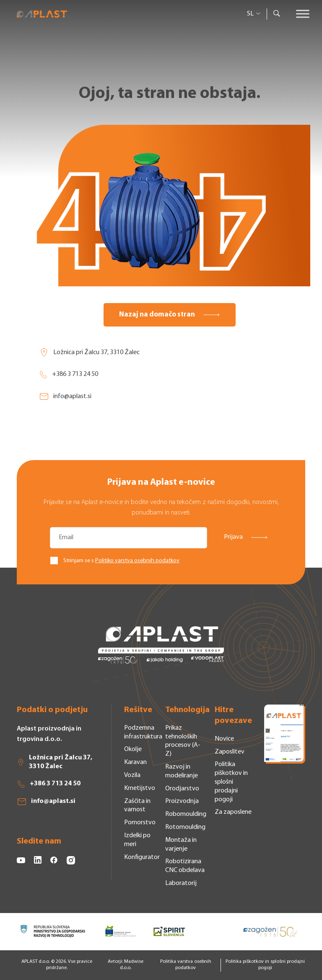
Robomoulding (186, 814)
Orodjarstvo (182, 789)
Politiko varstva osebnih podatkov (137, 561)
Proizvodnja (182, 801)
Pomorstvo (140, 823)
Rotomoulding (185, 827)
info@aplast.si (65, 396)
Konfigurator (142, 857)
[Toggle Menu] (303, 14)
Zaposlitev (230, 752)
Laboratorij (181, 883)
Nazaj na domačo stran (157, 315)
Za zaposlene (233, 812)
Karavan (135, 762)
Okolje (133, 749)
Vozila (132, 775)
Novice (224, 739)
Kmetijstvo (140, 788)
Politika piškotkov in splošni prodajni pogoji (231, 782)
